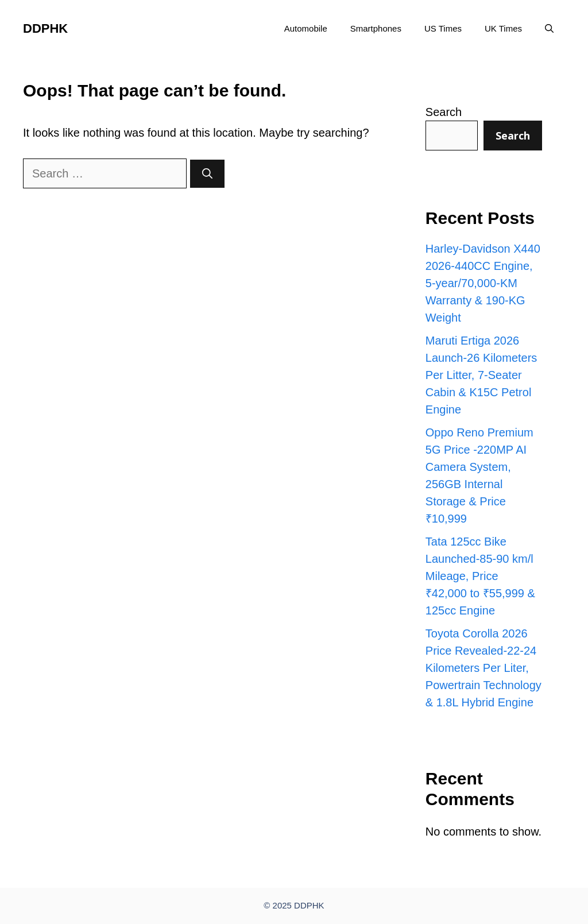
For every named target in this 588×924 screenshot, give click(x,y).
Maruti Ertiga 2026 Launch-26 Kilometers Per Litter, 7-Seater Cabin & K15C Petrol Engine (481, 375)
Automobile (306, 28)
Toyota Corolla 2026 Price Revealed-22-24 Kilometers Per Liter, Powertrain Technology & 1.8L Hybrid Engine (483, 668)
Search (444, 112)
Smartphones (376, 28)
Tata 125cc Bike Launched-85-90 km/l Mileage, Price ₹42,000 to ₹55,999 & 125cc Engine (480, 576)
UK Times (503, 28)
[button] (549, 29)
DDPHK (45, 28)
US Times (443, 28)
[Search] (207, 174)
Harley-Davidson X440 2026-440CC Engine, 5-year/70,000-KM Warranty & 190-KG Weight (483, 283)
